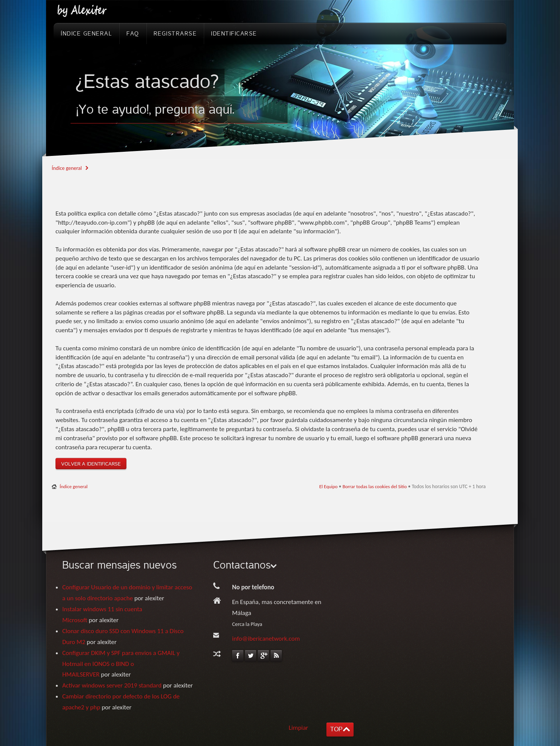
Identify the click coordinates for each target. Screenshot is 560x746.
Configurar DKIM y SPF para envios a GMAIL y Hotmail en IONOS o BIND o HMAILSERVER (121, 664)
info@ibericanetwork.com (266, 639)
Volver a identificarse (91, 464)
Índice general (67, 168)
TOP (336, 729)
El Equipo (328, 486)
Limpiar (298, 728)
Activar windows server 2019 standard (112, 685)
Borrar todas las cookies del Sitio (375, 486)
